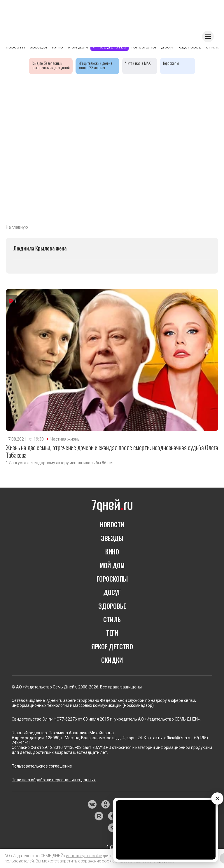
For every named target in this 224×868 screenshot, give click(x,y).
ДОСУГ (112, 592)
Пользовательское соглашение (42, 766)
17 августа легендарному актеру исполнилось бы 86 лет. (60, 463)
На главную (17, 227)
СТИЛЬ (112, 619)
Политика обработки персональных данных (54, 780)
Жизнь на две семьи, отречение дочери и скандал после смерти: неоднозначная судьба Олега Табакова (112, 451)
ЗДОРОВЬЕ (112, 606)
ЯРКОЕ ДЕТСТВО (112, 646)
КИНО (112, 552)
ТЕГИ (112, 633)
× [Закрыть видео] (217, 798)
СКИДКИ (112, 660)
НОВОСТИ (112, 524)
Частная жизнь (65, 439)
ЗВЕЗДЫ (112, 538)
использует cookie (84, 856)
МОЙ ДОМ (112, 565)
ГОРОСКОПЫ (112, 579)
